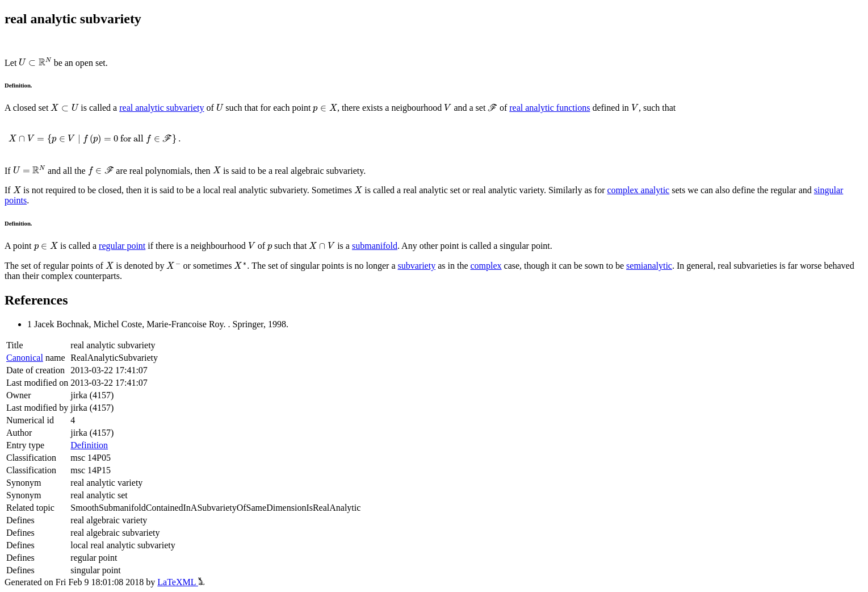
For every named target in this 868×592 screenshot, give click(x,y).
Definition (89, 445)
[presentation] (35, 62)
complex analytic (638, 190)
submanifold (375, 246)
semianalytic (649, 266)
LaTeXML (181, 582)
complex (486, 266)
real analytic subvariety (162, 108)
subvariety (417, 266)
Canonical (25, 358)
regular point (122, 246)
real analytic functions (550, 108)
